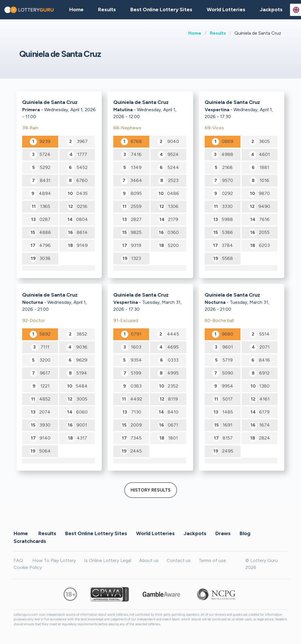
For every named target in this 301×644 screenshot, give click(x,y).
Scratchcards (30, 541)
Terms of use (212, 560)
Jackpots (271, 10)
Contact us (179, 560)
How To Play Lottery (54, 560)
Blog (245, 533)
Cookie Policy (28, 567)
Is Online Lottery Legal (108, 560)
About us (149, 560)
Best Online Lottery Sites (161, 10)
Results (218, 33)
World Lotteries (226, 10)
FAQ (18, 560)
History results (151, 490)
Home (195, 33)
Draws (223, 533)
